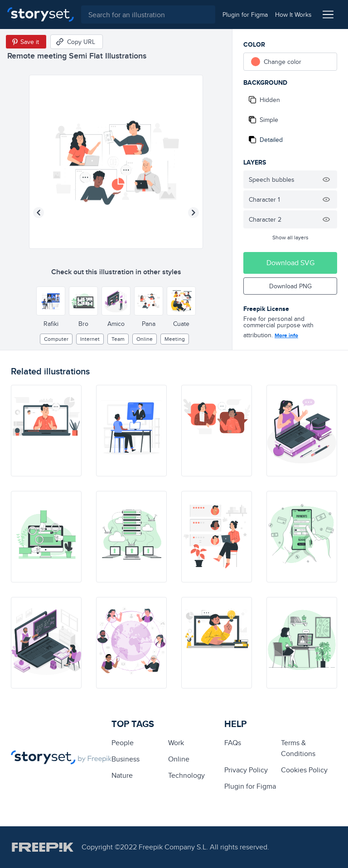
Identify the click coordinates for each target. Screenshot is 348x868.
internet (90, 339)
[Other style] (51, 301)
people (123, 743)
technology (186, 775)
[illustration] (46, 431)
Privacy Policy (246, 770)
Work (176, 743)
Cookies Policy (304, 770)
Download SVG (290, 263)
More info (286, 335)
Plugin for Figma (250, 786)
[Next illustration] (193, 213)
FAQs (233, 743)
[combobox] (148, 15)
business (126, 759)
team (118, 339)
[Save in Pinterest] (26, 42)
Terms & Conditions (298, 748)
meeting (175, 339)
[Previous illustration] (39, 213)
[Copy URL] (77, 42)
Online (145, 339)
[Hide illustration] (326, 179)
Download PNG (290, 286)
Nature (122, 775)
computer (56, 339)
